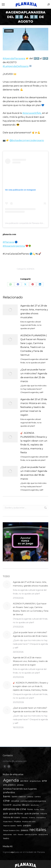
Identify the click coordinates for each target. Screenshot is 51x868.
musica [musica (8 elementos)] (17, 821)
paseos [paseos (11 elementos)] (24, 830)
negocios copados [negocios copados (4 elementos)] (9, 826)
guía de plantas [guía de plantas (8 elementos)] (32, 814)
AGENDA (9, 31)
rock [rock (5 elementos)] (15, 835)
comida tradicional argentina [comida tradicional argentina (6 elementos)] (33, 801)
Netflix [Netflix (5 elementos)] (19, 826)
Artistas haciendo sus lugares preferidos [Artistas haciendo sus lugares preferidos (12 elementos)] (20, 791)
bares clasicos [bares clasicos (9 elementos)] (19, 797)
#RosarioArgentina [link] (14, 246)
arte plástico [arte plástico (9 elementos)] (9, 785)
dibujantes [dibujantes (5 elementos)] (17, 805)
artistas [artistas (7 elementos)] (20, 785)
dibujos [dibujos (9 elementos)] (26, 805)
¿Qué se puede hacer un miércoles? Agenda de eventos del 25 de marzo (34, 375)
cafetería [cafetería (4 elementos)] (30, 797)
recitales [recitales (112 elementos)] (38, 830)
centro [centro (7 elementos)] (38, 797)
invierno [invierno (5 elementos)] (32, 818)
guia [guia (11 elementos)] (5, 813)
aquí (12, 852)
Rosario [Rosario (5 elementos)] (21, 835)
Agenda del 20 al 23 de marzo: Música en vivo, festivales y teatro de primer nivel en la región (34, 407)
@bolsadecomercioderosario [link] (27, 140)
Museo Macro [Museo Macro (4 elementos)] (8, 822)
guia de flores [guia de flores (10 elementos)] (16, 813)
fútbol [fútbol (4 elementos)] (42, 810)
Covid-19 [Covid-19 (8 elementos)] (7, 805)
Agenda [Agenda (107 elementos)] (11, 780)
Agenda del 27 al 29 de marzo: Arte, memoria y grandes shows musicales (34, 312)
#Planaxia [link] (8, 242)
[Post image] (10, 310)
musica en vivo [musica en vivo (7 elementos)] (29, 821)
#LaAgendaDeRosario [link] (16, 66)
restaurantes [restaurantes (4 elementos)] (7, 835)
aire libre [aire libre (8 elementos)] (24, 781)
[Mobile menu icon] (3, 4)
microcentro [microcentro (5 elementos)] (41, 818)
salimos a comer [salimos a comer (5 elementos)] (31, 835)
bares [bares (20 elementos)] (7, 796)
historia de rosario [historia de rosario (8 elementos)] (12, 817)
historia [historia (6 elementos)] (44, 814)
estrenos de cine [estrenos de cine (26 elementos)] (15, 809)
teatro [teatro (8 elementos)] (6, 838)
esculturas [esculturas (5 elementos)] (35, 805)
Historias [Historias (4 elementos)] (24, 818)
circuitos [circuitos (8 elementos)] (15, 801)
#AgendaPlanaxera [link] (14, 58)
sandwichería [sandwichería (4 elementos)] (43, 835)
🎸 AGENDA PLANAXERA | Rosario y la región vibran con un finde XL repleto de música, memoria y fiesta (34, 443)
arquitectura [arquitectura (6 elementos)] (35, 781)
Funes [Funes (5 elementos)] (36, 809)
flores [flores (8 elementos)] (30, 809)
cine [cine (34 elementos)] (6, 801)
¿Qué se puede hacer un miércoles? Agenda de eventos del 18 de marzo (34, 473)
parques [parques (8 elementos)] (27, 825)
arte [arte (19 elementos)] (44, 781)
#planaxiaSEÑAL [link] (32, 113)
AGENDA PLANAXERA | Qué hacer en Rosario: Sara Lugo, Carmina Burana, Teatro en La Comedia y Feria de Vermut (34, 345)
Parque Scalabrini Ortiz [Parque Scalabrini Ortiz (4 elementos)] (11, 831)
